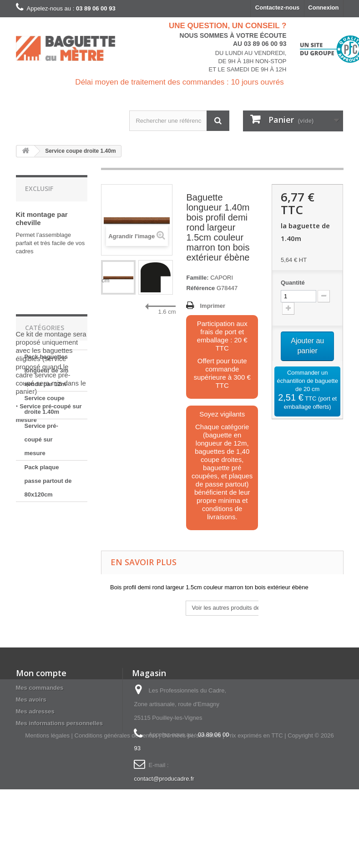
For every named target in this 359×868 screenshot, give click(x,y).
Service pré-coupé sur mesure (41, 566)
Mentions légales (47, 814)
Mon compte (41, 690)
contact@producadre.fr (164, 796)
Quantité (293, 283)
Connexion (323, 8)
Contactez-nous (278, 8)
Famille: (197, 278)
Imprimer (212, 306)
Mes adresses (35, 729)
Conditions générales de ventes (116, 814)
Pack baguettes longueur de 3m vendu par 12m (47, 497)
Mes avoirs (31, 717)
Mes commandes (40, 705)
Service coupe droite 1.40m (45, 531)
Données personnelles (191, 814)
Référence (200, 288)
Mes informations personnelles (59, 740)
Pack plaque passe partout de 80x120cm (48, 607)
